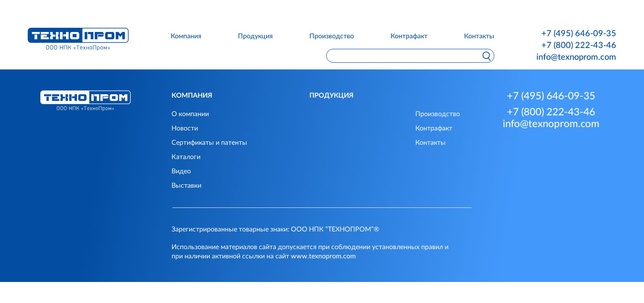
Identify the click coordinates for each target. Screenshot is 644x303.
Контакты (479, 36)
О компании (190, 114)
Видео (181, 171)
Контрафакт (409, 36)
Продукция (255, 36)
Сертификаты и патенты (209, 143)
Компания (186, 36)
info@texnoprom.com (576, 57)
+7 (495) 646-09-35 (579, 34)
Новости (185, 128)
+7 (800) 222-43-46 (579, 45)
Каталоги (186, 157)
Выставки (186, 186)
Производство (332, 36)
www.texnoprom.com (323, 256)
